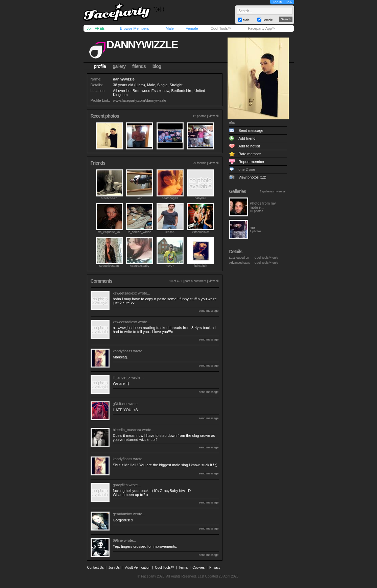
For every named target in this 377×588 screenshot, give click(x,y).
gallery (119, 66)
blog (157, 66)
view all (214, 116)
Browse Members (135, 28)
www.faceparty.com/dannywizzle (140, 100)
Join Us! (115, 568)
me (252, 228)
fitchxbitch (200, 266)
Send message (251, 131)
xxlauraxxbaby (140, 266)
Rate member (250, 154)
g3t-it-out (120, 404)
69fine (118, 540)
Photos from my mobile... (263, 205)
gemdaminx (123, 514)
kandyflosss (123, 351)
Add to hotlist (249, 146)
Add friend (247, 138)
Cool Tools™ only (266, 258)
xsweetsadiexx (125, 293)
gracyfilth (120, 485)
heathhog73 (170, 198)
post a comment (195, 281)
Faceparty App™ (262, 28)
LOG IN (277, 2)
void (139, 198)
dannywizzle (142, 45)
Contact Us (96, 568)
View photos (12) (252, 177)
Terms (183, 568)
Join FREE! (96, 28)
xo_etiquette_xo (109, 232)
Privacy (215, 568)
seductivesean (109, 266)
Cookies (198, 568)
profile (100, 66)
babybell (201, 198)
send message (209, 311)
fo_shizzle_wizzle (140, 232)
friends (139, 66)
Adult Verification (138, 568)
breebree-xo (109, 198)
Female (192, 28)
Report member (251, 162)
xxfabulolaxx (201, 232)
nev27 (170, 266)
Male (170, 28)
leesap (170, 232)
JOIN (289, 2)
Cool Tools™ (221, 28)
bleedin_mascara (127, 430)
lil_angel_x (122, 377)
